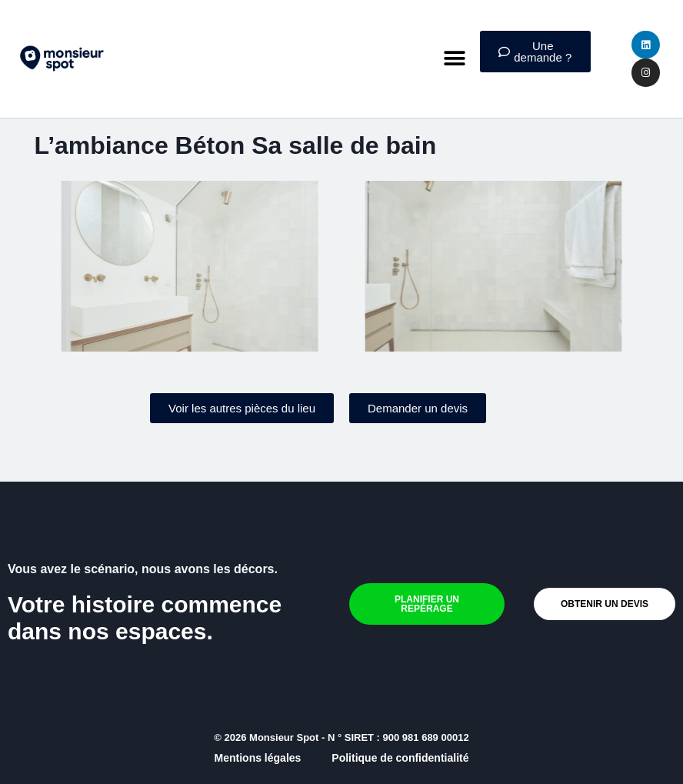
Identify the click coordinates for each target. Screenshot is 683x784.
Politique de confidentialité (400, 758)
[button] (455, 59)
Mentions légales (258, 758)
